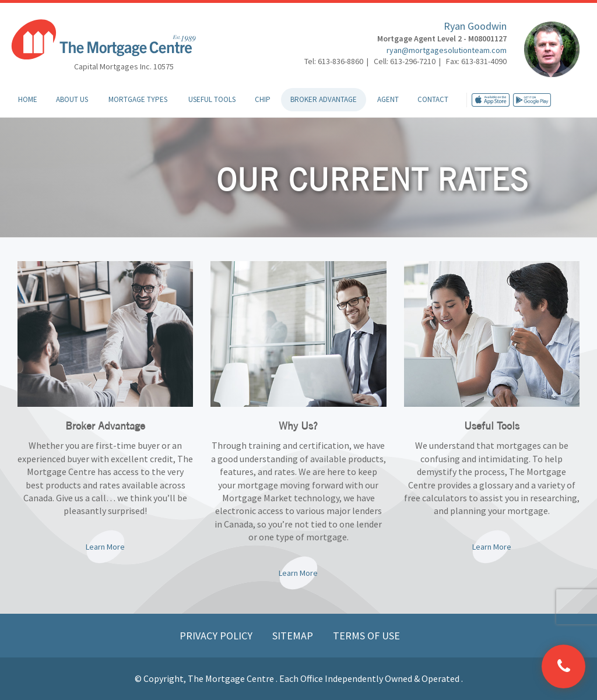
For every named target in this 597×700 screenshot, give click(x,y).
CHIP (263, 99)
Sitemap (294, 636)
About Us (72, 99)
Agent (388, 99)
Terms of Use (366, 636)
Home (28, 99)
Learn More (105, 547)
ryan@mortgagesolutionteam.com (447, 50)
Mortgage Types (138, 99)
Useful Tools (212, 99)
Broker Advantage (324, 99)
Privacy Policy (217, 636)
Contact (433, 99)
